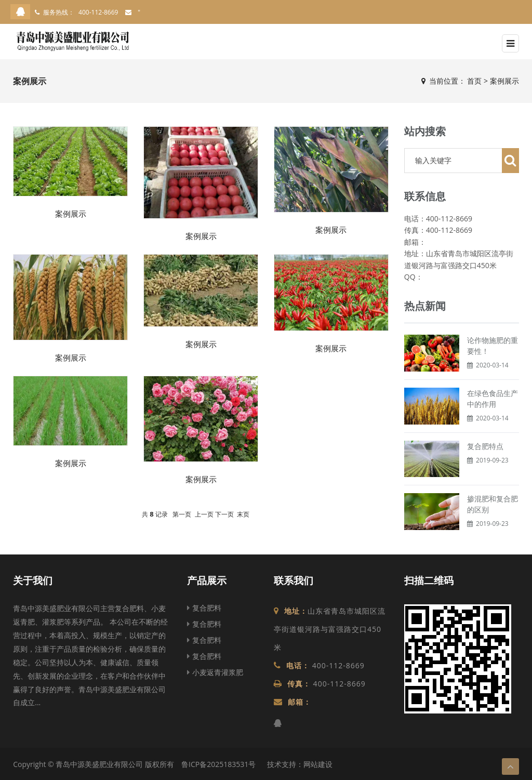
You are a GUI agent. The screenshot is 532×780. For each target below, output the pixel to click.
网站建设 (318, 764)
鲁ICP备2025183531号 (218, 764)
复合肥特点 (485, 446)
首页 (474, 81)
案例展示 (504, 81)
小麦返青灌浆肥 (215, 672)
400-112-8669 (98, 12)
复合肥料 (204, 608)
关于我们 (33, 580)
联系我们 (294, 580)
